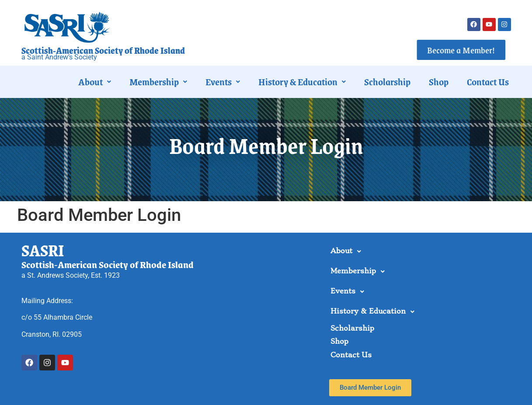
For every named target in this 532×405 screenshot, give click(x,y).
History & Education (302, 82)
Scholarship (387, 82)
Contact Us (488, 82)
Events (223, 82)
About (95, 82)
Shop (439, 82)
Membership (158, 82)
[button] (95, 82)
